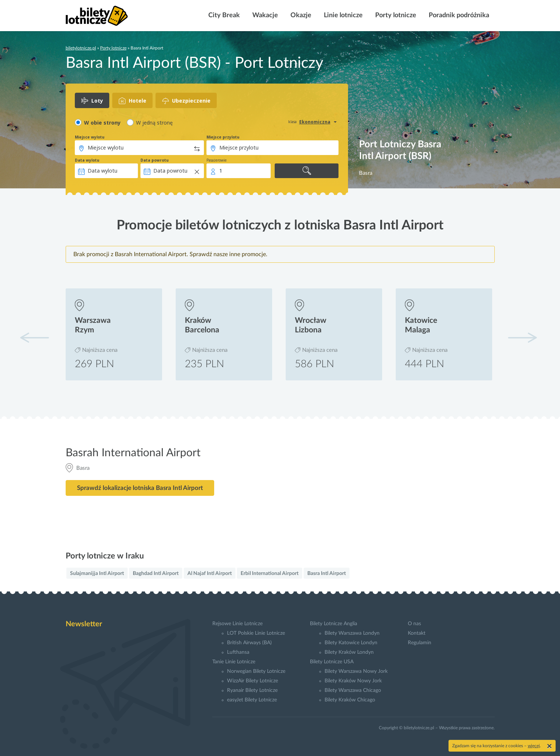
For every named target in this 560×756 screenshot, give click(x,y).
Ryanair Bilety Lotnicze (252, 690)
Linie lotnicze (343, 15)
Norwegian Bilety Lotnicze (256, 671)
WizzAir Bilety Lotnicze (252, 681)
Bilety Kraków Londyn (349, 652)
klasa (292, 122)
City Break (223, 15)
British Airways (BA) (249, 643)
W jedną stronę (154, 123)
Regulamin (420, 643)
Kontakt (417, 633)
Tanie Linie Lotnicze (234, 662)
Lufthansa (238, 652)
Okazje (300, 15)
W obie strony (102, 123)
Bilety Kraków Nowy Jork (353, 681)
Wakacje (264, 15)
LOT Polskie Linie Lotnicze (256, 633)
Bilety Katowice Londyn (351, 643)
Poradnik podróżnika (458, 15)
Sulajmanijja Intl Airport (97, 574)
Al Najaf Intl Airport (210, 574)
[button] (522, 338)
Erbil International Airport (270, 574)
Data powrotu (155, 160)
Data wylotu (87, 160)
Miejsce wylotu (90, 137)
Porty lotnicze (395, 15)
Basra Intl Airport (327, 574)
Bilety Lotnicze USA (332, 662)
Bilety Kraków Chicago (350, 700)
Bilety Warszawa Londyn (352, 633)
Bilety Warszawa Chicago (353, 690)
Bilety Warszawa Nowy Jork (356, 671)
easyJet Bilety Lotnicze (252, 700)
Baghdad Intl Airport (156, 574)
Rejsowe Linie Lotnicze (237, 624)
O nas (414, 624)
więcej (534, 746)
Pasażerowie (217, 160)
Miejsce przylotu (223, 137)
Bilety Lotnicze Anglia (334, 624)
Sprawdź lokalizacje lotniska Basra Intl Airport (140, 488)
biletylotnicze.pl (81, 48)
